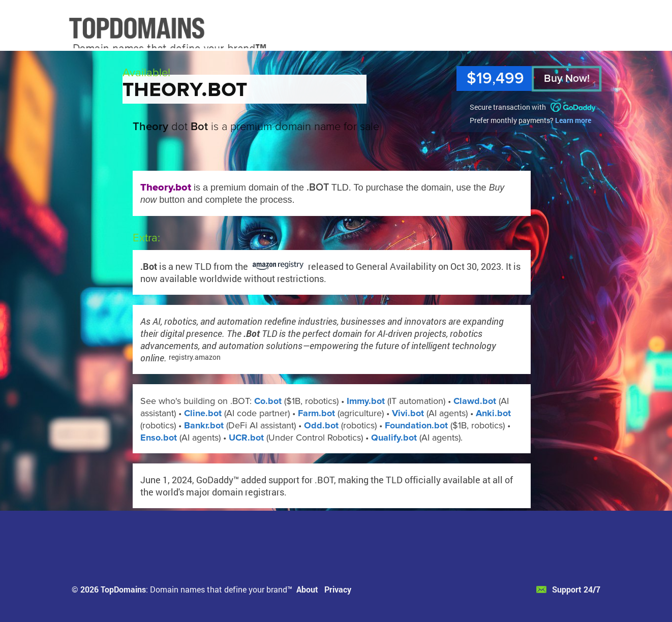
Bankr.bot (204, 425)
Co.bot (268, 401)
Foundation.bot (416, 425)
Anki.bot (493, 413)
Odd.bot (321, 425)
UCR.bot (246, 438)
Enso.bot (159, 438)
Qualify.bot (394, 438)
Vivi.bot (408, 413)
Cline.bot (203, 413)
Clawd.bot (475, 401)
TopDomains (123, 589)
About (307, 589)
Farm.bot (316, 413)
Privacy (338, 589)
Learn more (573, 120)
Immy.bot (366, 401)
